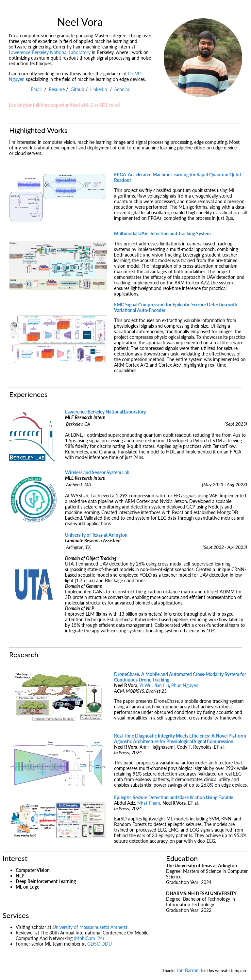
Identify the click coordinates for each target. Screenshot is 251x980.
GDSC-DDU (100, 944)
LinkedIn (99, 89)
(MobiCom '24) (89, 938)
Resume (57, 89)
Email (36, 89)
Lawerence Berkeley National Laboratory (50, 52)
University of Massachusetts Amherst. (91, 927)
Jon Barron (188, 970)
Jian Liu (161, 685)
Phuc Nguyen (185, 685)
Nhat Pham (149, 803)
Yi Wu (145, 685)
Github (77, 89)
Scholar (122, 89)
